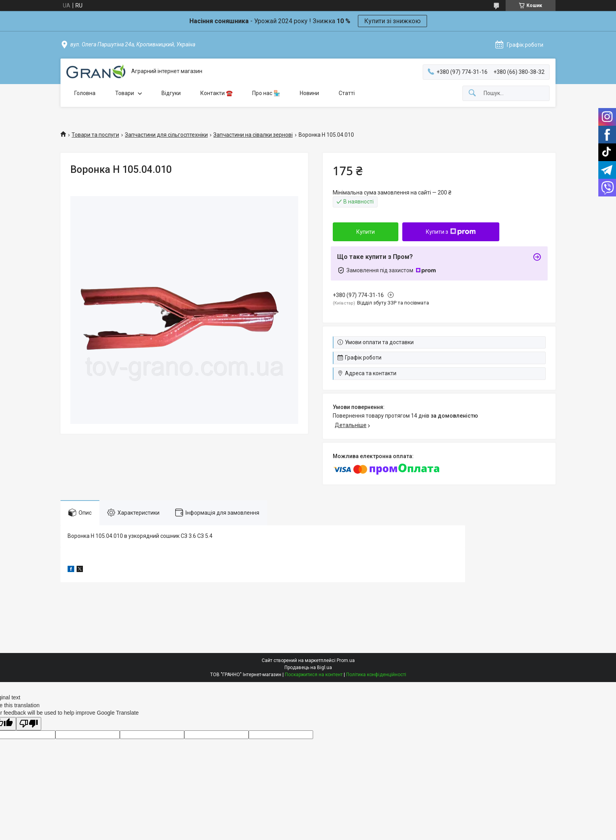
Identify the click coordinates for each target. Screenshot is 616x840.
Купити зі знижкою (392, 21)
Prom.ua (346, 660)
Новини (309, 93)
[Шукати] (472, 93)
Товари (125, 93)
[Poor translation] (29, 724)
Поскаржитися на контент (314, 675)
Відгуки (171, 93)
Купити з (451, 232)
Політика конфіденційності (376, 675)
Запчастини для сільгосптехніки (166, 135)
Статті (347, 93)
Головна (85, 93)
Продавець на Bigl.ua (308, 668)
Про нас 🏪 (266, 93)
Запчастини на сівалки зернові (253, 135)
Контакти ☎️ (216, 93)
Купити (366, 232)
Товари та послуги (95, 135)
